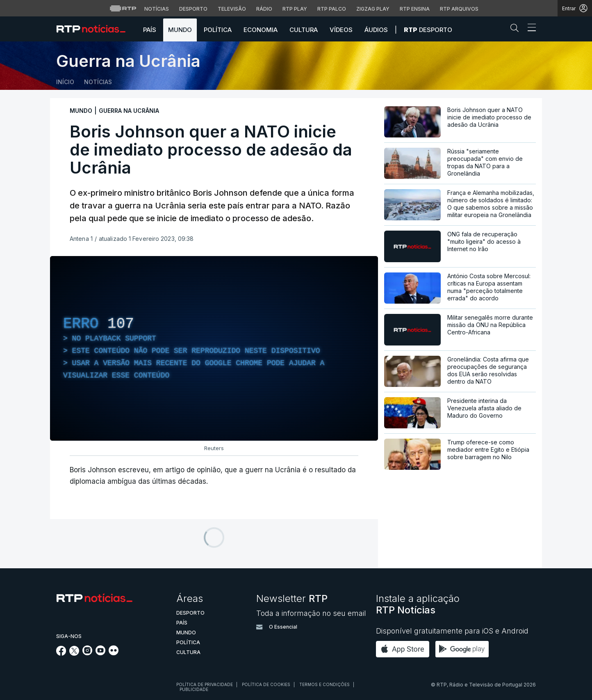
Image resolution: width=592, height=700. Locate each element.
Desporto (428, 30)
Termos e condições (324, 684)
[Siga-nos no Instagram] (87, 653)
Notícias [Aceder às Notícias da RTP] (157, 9)
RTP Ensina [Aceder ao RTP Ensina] (415, 9)
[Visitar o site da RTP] (123, 8)
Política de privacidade (205, 684)
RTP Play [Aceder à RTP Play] (295, 9)
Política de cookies (266, 684)
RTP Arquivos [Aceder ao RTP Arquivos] (459, 9)
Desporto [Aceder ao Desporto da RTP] (193, 9)
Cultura (304, 30)
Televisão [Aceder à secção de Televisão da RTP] (232, 9)
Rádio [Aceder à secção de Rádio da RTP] (264, 9)
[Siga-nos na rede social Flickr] (114, 653)
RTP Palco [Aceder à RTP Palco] (332, 9)
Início (65, 82)
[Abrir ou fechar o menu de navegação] (529, 29)
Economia (261, 30)
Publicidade (194, 689)
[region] (214, 348)
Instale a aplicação (418, 604)
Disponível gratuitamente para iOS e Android (452, 631)
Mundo (180, 30)
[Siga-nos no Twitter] (74, 653)
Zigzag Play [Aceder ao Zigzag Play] (373, 9)
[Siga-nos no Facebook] (61, 653)
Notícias (98, 82)
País (150, 30)
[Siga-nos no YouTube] (100, 653)
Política (218, 30)
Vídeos (341, 30)
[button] (517, 30)
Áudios (376, 30)
